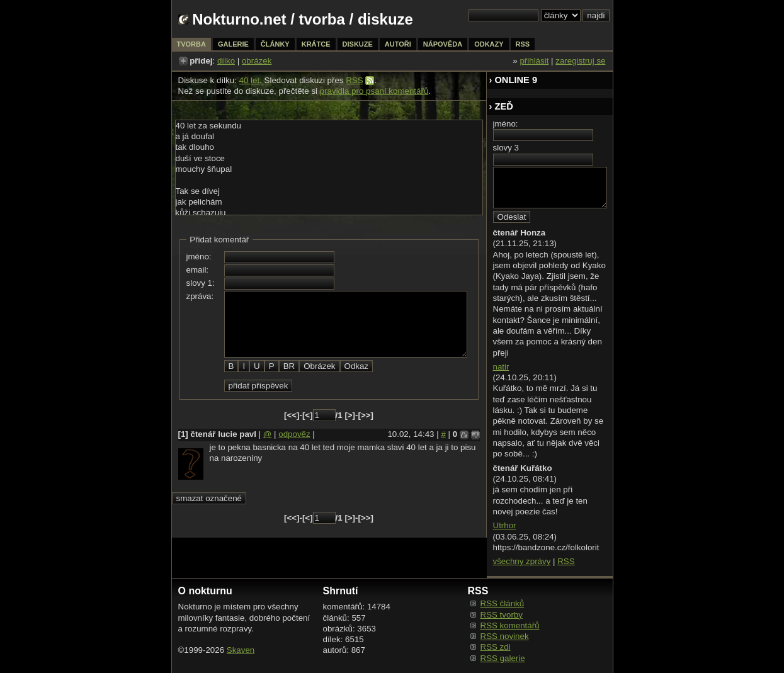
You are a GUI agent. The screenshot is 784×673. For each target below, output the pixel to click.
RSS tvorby (502, 615)
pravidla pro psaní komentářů (374, 91)
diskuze (358, 44)
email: (198, 270)
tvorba (322, 19)
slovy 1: (201, 283)
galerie (233, 44)
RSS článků (503, 603)
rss (523, 44)
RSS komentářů (510, 625)
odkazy (489, 44)
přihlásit (534, 61)
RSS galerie (503, 658)
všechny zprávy (522, 561)
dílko (226, 61)
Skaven (241, 650)
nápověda (443, 44)
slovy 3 (506, 148)
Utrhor (505, 525)
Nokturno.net (239, 19)
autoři (398, 44)
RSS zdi (496, 647)
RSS (354, 80)
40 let (250, 80)
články (275, 44)
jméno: (199, 257)
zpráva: (200, 296)
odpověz (294, 434)
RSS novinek (505, 636)
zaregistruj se (580, 61)
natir (501, 367)
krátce (316, 44)
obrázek (257, 61)
